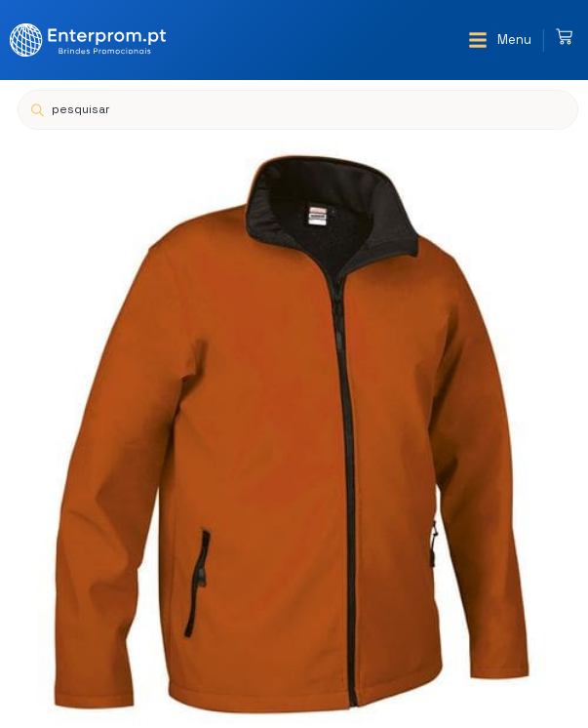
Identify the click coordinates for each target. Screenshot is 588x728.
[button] (500, 40)
